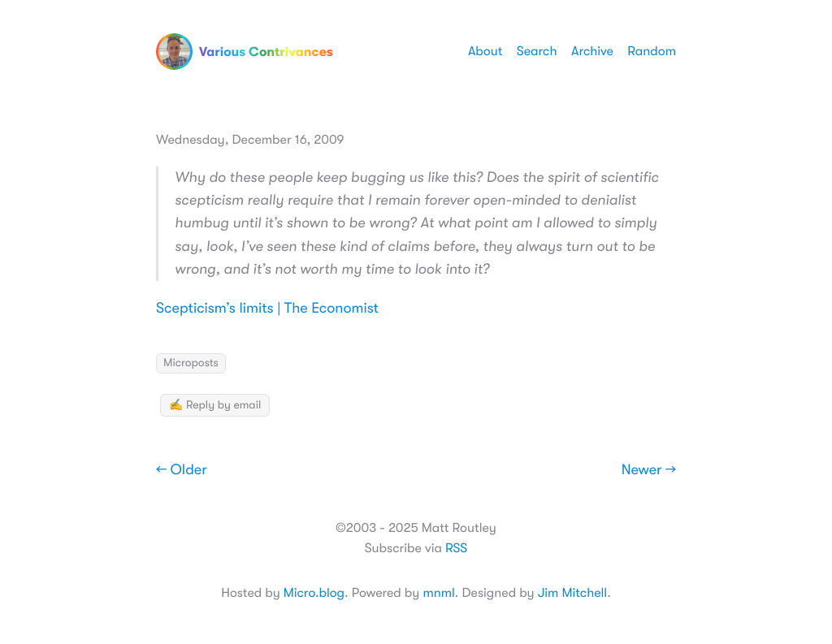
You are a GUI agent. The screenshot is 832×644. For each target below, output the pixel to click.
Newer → (649, 470)
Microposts (191, 363)
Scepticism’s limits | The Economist (267, 309)
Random (652, 51)
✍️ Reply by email (215, 405)
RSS (456, 548)
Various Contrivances (245, 52)
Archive (592, 51)
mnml (438, 593)
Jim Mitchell (572, 593)
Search (537, 51)
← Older (182, 470)
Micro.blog (314, 593)
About (485, 51)
